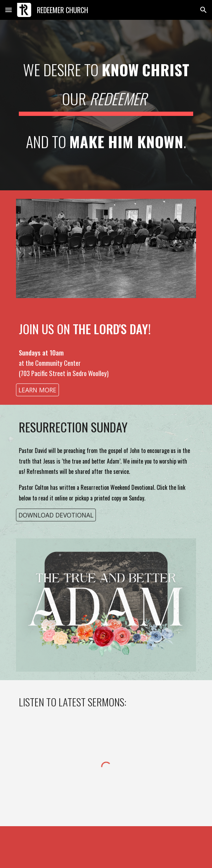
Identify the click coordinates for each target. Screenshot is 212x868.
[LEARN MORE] (37, 390)
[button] (9, 10)
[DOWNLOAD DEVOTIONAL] (56, 515)
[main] (106, 105)
